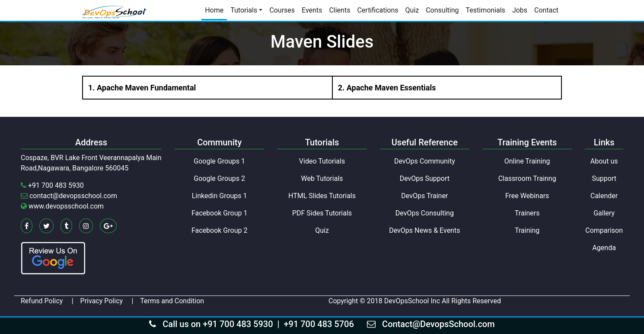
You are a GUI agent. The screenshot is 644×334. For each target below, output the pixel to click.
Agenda (604, 248)
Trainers (527, 213)
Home (214, 10)
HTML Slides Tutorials (322, 196)
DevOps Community (425, 161)
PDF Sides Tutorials (322, 213)
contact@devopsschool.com (73, 196)
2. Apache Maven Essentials (387, 88)
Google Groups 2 (219, 178)
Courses (282, 10)
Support (604, 178)
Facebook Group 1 (220, 213)
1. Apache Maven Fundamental (142, 88)
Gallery (604, 213)
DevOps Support (425, 178)
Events (312, 10)
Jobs (520, 10)
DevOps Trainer (424, 196)
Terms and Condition (172, 301)
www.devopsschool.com (66, 206)
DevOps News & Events (424, 230)
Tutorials (244, 10)
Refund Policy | (47, 301)
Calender (604, 196)
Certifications (378, 10)
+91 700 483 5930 (56, 185)
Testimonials (486, 10)
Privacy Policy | (107, 301)
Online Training (527, 161)
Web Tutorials (322, 178)
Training (527, 230)
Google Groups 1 (219, 161)
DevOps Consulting (425, 213)
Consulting (442, 10)
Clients (340, 10)
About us (604, 161)
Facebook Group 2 (220, 230)
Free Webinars (527, 196)
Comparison (604, 230)
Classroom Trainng (527, 178)
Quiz (412, 10)
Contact (546, 10)
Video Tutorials (322, 161)
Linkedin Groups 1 (220, 196)
